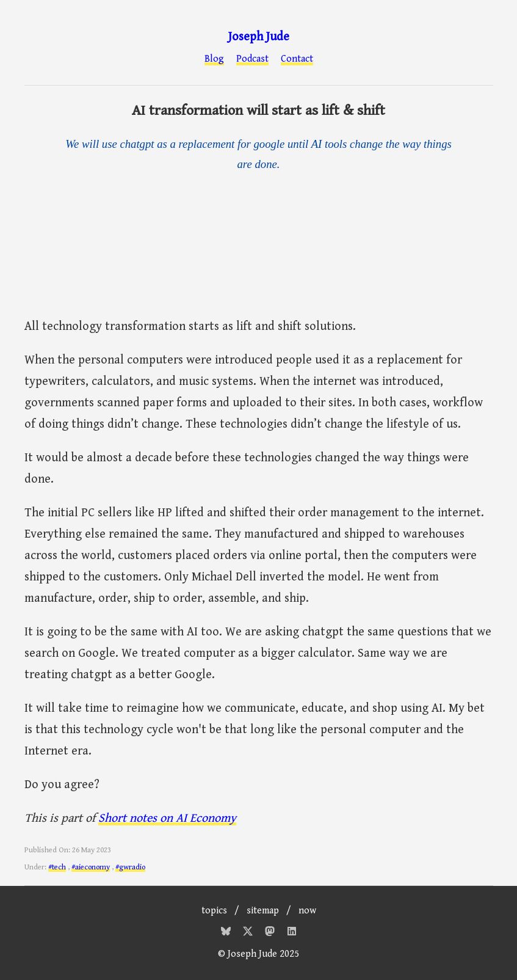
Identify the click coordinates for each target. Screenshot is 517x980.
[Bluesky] (227, 933)
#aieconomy (91, 867)
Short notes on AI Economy (167, 818)
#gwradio (130, 867)
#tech (57, 867)
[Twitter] (249, 933)
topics (214, 911)
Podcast (252, 59)
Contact (297, 59)
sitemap (263, 911)
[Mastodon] (271, 933)
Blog (214, 59)
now (307, 911)
